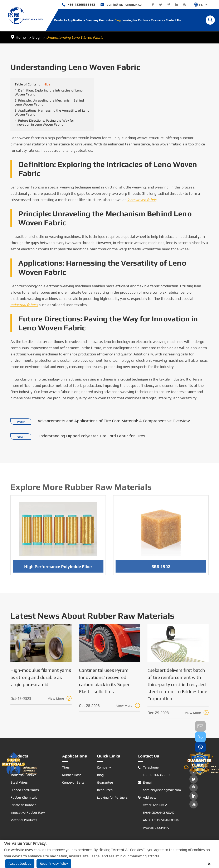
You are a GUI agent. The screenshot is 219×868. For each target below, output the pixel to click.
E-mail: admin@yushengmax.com (159, 786)
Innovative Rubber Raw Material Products (28, 816)
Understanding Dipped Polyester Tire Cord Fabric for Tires (91, 436)
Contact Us (173, 20)
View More (60, 698)
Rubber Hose (72, 775)
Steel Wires (19, 782)
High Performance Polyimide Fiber (58, 568)
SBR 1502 (161, 568)
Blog (118, 20)
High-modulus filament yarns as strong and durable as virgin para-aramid (41, 677)
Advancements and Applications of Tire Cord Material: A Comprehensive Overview (114, 421)
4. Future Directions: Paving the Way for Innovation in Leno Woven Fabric (44, 123)
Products (60, 20)
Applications (76, 20)
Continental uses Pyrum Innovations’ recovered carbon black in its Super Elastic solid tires (104, 681)
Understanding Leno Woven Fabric (74, 37)
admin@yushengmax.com (122, 5)
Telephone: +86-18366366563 (154, 771)
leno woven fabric (142, 200)
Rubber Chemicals (24, 797)
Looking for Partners (136, 20)
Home (21, 37)
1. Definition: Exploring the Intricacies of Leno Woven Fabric (49, 93)
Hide (47, 85)
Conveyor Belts (73, 782)
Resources (158, 20)
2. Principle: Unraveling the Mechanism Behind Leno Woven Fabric (49, 103)
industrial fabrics (24, 305)
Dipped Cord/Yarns (25, 790)
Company (92, 20)
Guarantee (106, 20)
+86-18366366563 (78, 5)
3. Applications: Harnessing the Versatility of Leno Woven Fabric (52, 113)
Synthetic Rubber (23, 805)
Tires (66, 767)
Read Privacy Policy (54, 864)
